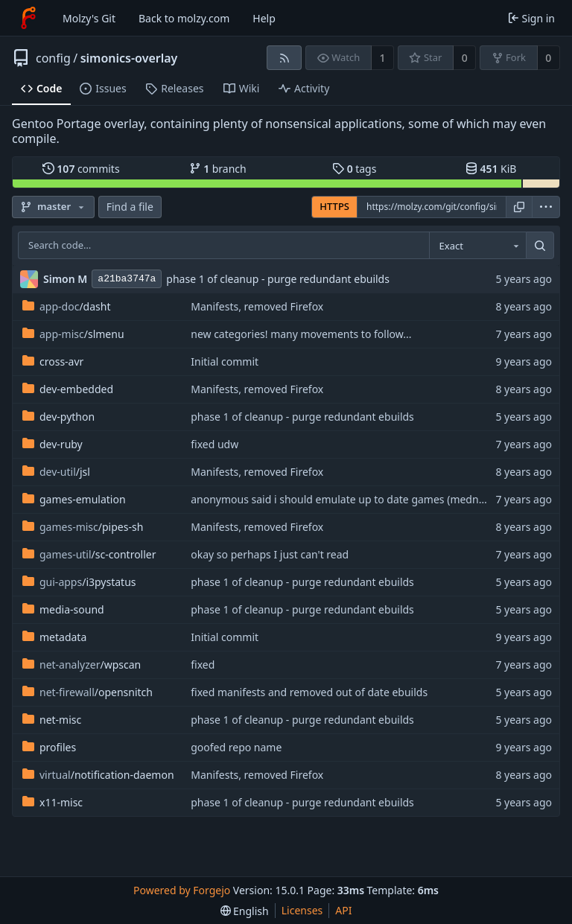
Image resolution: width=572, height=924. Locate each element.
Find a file (130, 207)
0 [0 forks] (548, 58)
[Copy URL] (519, 207)
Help (264, 18)
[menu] (546, 207)
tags (354, 169)
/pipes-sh (83, 527)
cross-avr (53, 361)
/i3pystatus (79, 582)
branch (218, 169)
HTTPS (334, 206)
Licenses (302, 910)
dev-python (58, 417)
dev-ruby (53, 444)
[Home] (28, 18)
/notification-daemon (98, 775)
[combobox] (477, 246)
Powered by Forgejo (182, 890)
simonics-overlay (129, 58)
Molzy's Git (89, 18)
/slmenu (73, 334)
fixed (203, 665)
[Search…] (540, 246)
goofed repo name (236, 747)
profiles (49, 747)
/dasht (66, 306)
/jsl (56, 472)
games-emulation (74, 499)
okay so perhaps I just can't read (270, 554)
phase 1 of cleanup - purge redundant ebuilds (278, 279)
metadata (54, 637)
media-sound (63, 609)
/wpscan (82, 665)
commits (81, 169)
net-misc (52, 720)
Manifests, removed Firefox (257, 306)
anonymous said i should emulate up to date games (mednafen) (347, 499)
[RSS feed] (284, 58)
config (53, 58)
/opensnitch (88, 692)
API (343, 910)
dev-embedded (68, 389)
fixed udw (214, 444)
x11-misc (53, 802)
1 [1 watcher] (383, 58)
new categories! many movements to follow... (301, 334)
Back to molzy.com (184, 18)
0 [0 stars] (465, 58)
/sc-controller (89, 554)
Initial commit (225, 361)
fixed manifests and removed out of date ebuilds (309, 692)
